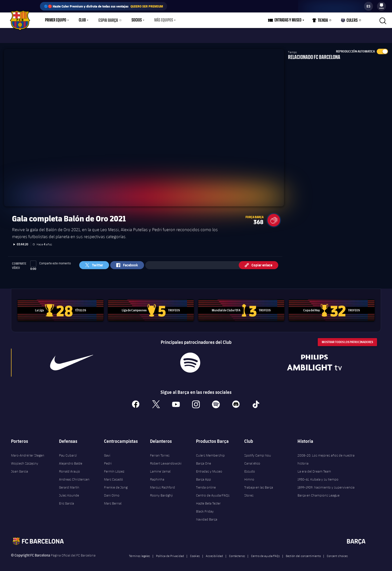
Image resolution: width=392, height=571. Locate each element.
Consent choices (337, 553)
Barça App (203, 477)
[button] (274, 217)
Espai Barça (107, 20)
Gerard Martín (69, 485)
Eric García (66, 501)
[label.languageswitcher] (368, 6)
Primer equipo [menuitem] (56, 20)
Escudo (250, 469)
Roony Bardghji (161, 493)
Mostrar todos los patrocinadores (347, 339)
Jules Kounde (69, 493)
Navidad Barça (207, 517)
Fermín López (114, 469)
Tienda (321, 21)
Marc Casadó (113, 477)
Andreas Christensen (74, 477)
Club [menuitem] (82, 20)
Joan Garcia (19, 469)
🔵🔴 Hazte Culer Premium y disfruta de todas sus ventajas (103, 6)
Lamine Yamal (160, 469)
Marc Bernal (113, 501)
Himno (249, 477)
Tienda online (206, 485)
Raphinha (157, 477)
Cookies (195, 553)
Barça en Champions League (318, 493)
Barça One (203, 461)
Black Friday (205, 509)
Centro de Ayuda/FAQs (213, 493)
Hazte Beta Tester (208, 501)
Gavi (107, 453)
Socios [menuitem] (134, 20)
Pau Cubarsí (68, 453)
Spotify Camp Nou (258, 453)
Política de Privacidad (170, 553)
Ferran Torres (160, 453)
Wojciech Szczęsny (25, 461)
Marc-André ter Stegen (28, 453)
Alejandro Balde (71, 461)
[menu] (381, 6)
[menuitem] (381, 5)
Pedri (108, 461)
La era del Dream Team (314, 469)
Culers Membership (210, 453)
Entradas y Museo (209, 469)
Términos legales (139, 553)
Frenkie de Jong (116, 485)
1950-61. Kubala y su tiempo (318, 477)
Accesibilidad (214, 553)
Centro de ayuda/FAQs (265, 553)
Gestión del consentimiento (303, 553)
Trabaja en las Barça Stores (259, 489)
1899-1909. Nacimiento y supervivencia (326, 485)
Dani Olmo (112, 493)
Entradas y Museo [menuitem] (289, 20)
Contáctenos (237, 553)
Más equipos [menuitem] (161, 20)
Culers (350, 21)
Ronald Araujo (69, 469)
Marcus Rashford (162, 485)
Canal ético (252, 461)
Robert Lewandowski (166, 461)
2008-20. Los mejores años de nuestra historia (326, 457)
